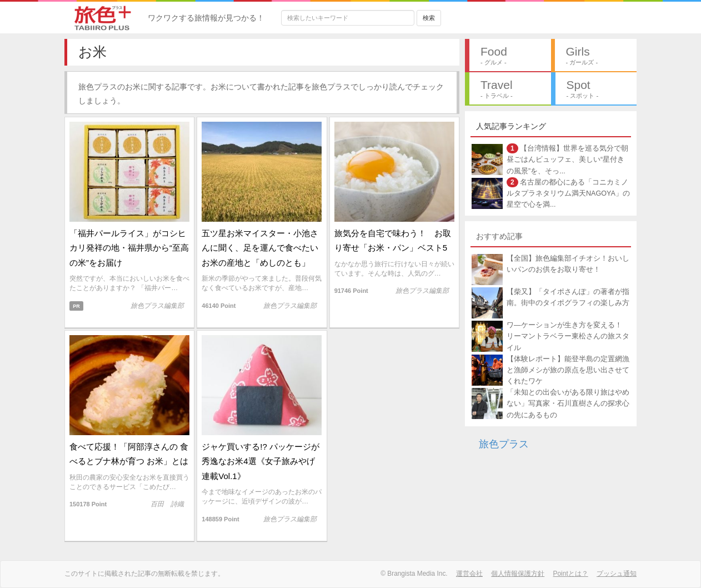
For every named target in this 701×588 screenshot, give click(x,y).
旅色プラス (504, 444)
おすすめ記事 (499, 236)
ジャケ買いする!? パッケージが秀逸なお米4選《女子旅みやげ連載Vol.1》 (261, 461)
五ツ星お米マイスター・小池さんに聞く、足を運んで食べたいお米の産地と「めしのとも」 (260, 248)
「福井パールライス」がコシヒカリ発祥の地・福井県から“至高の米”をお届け (129, 248)
